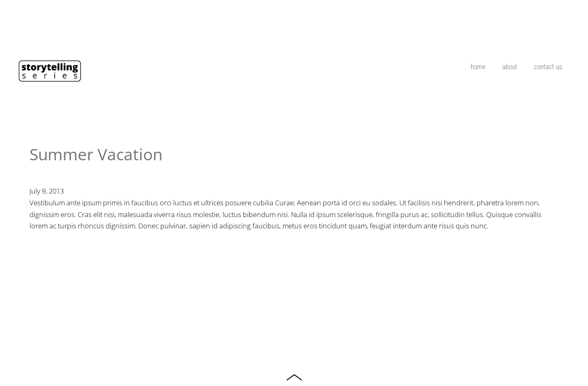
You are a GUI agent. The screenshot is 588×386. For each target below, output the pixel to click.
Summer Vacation (96, 154)
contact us (548, 67)
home (478, 67)
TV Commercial (556, 18)
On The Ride (572, 18)
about (510, 67)
